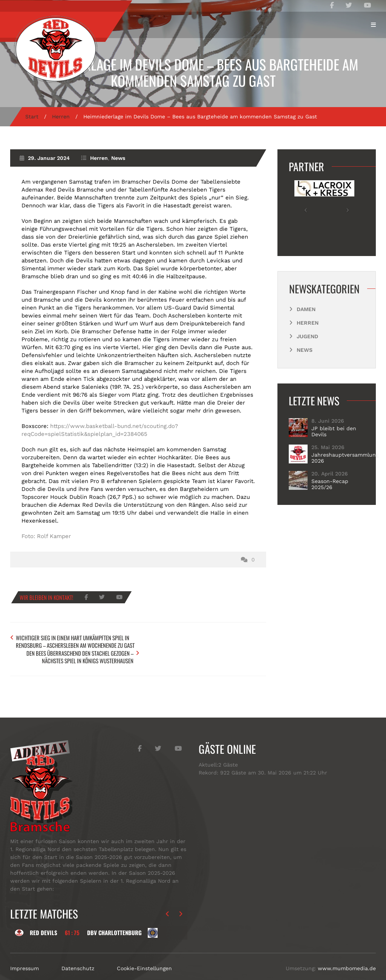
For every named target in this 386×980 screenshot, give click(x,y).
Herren (61, 117)
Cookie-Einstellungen (144, 953)
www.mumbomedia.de (347, 953)
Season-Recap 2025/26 (330, 484)
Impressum (25, 953)
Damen (306, 309)
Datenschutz (78, 953)
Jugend (307, 336)
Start (32, 117)
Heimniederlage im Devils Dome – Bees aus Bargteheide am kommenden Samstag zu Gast (193, 72)
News (118, 158)
